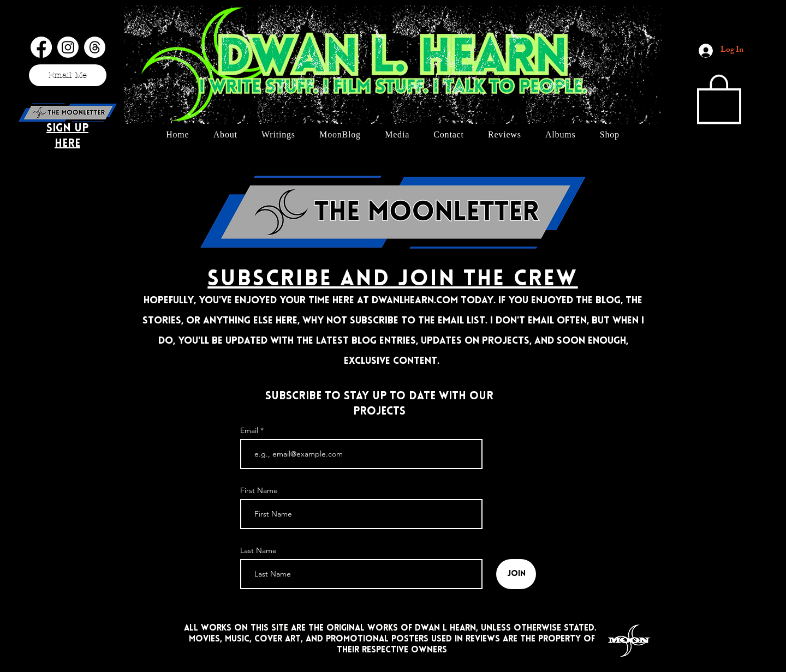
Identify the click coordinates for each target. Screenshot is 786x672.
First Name (259, 490)
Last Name (258, 550)
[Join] (516, 574)
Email (250, 430)
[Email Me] (68, 75)
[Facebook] (41, 47)
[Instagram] (68, 47)
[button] (719, 98)
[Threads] (95, 47)
